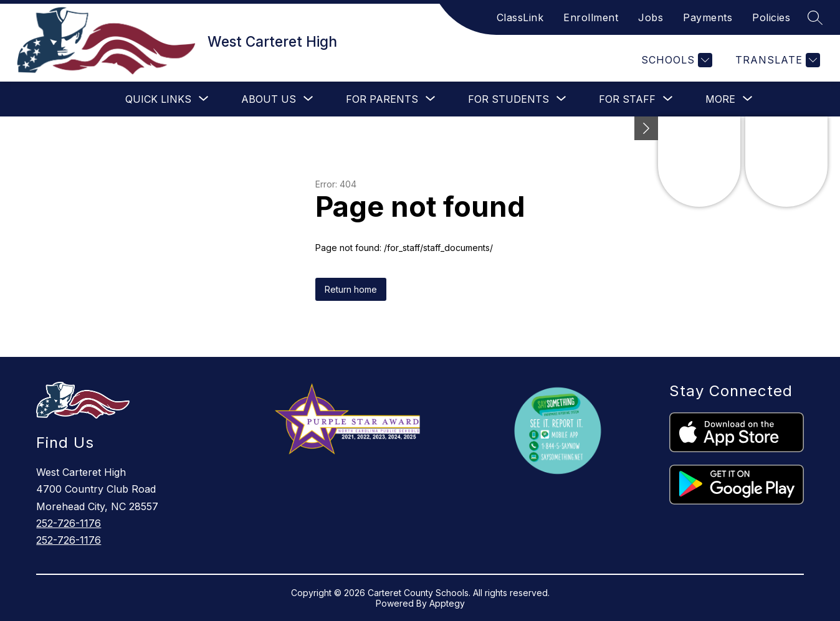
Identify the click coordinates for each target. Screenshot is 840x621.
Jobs (651, 17)
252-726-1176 (69, 523)
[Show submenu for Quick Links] (158, 99)
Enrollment (591, 17)
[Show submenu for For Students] (508, 99)
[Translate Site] (776, 60)
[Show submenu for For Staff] (627, 99)
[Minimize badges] (646, 128)
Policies (771, 17)
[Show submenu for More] (720, 99)
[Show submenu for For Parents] (382, 99)
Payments (708, 17)
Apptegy (447, 603)
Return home (351, 289)
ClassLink (520, 17)
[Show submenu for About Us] (269, 99)
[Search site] (815, 17)
